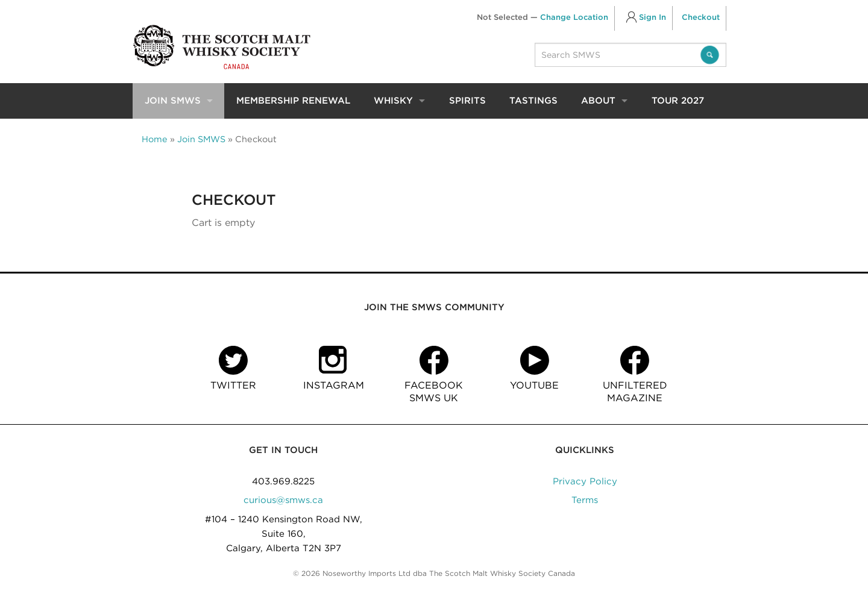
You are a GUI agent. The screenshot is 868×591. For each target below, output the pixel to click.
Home (155, 139)
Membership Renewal (293, 101)
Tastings (533, 101)
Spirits (467, 101)
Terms (585, 500)
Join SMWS (173, 101)
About (598, 101)
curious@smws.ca (283, 500)
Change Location (574, 17)
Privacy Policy (585, 481)
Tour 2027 (678, 101)
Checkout (701, 17)
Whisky (393, 101)
